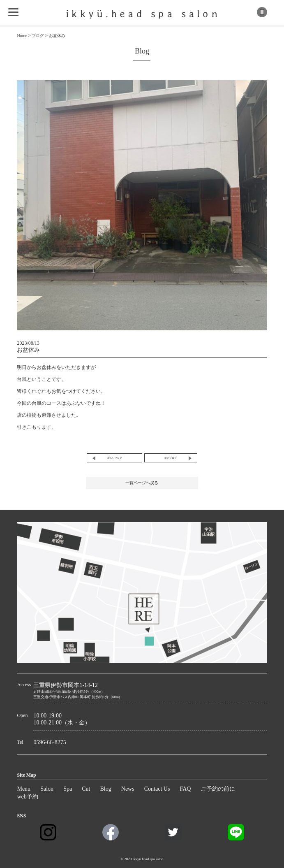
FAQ (185, 789)
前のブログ (171, 458)
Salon (47, 789)
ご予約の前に (218, 789)
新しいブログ (115, 458)
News (128, 789)
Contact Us (157, 789)
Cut (86, 789)
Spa (68, 789)
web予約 (27, 797)
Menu (24, 789)
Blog (106, 789)
